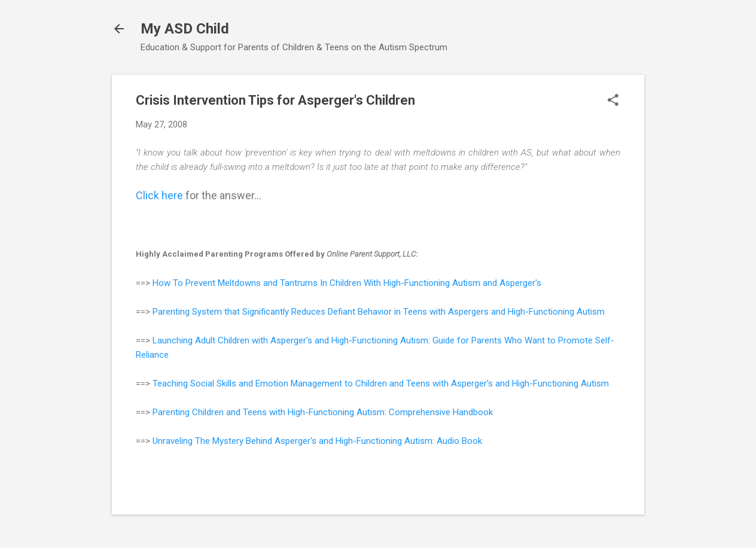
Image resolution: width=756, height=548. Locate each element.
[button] (613, 101)
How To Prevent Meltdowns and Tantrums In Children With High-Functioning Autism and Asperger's (347, 283)
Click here (159, 195)
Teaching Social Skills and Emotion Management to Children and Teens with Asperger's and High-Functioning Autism (381, 383)
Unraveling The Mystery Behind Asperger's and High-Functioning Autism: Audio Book (317, 441)
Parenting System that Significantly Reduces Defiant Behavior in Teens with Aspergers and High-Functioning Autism (379, 312)
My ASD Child (185, 29)
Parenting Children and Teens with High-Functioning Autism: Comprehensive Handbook (323, 412)
